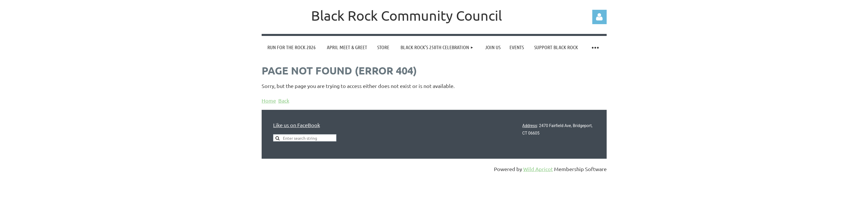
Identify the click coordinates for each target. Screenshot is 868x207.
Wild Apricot (538, 169)
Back (284, 100)
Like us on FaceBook (297, 125)
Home (269, 100)
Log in (599, 17)
